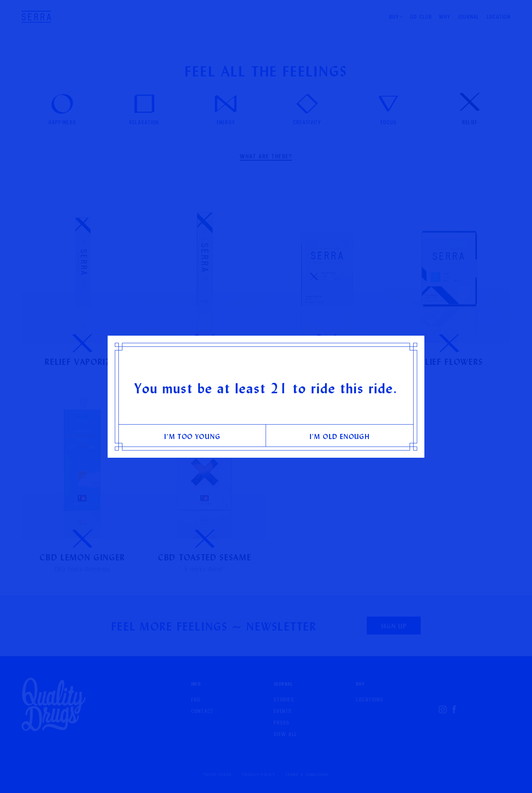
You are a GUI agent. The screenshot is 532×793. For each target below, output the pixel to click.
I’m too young (192, 436)
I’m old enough (340, 436)
